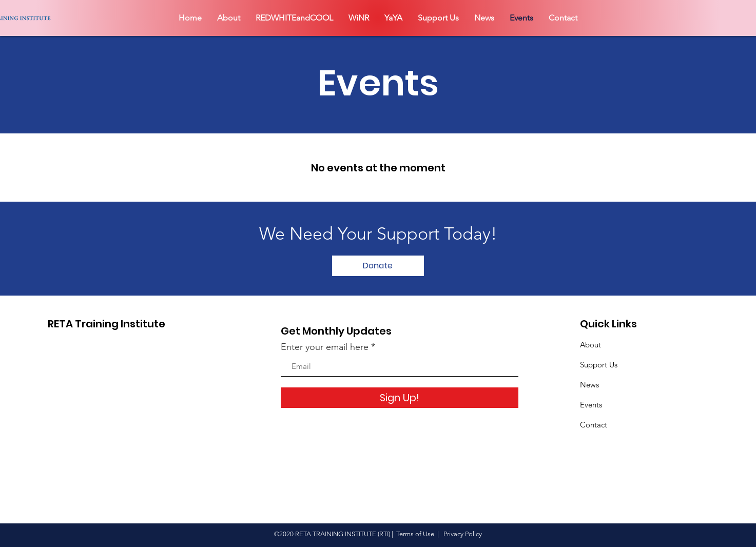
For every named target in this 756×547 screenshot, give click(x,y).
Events (591, 405)
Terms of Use (415, 534)
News (589, 385)
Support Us (599, 365)
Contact (594, 425)
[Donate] (378, 266)
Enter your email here (325, 347)
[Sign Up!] (400, 398)
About (590, 345)
